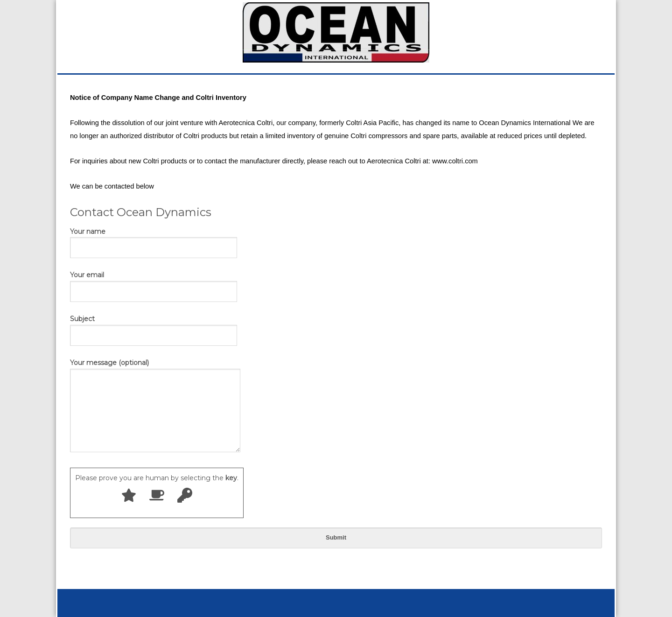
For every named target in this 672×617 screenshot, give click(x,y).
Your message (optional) (155, 406)
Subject (154, 327)
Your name (154, 239)
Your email (154, 283)
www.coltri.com (455, 161)
